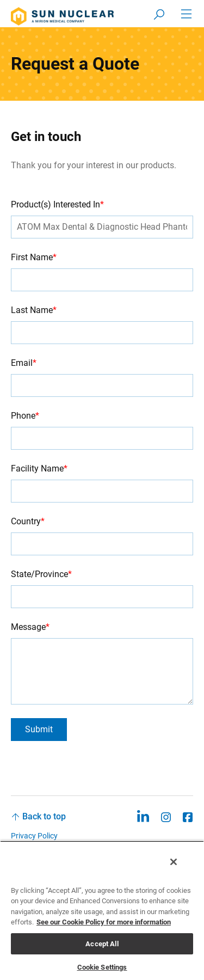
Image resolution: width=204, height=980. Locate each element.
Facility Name (39, 468)
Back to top (44, 816)
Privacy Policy (34, 836)
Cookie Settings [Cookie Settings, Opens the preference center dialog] (102, 967)
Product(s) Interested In (57, 204)
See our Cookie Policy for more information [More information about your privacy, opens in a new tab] (104, 922)
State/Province (41, 574)
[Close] (174, 862)
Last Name (34, 310)
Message (30, 627)
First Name (34, 257)
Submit (39, 729)
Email (24, 363)
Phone (25, 416)
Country (28, 521)
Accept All (102, 944)
